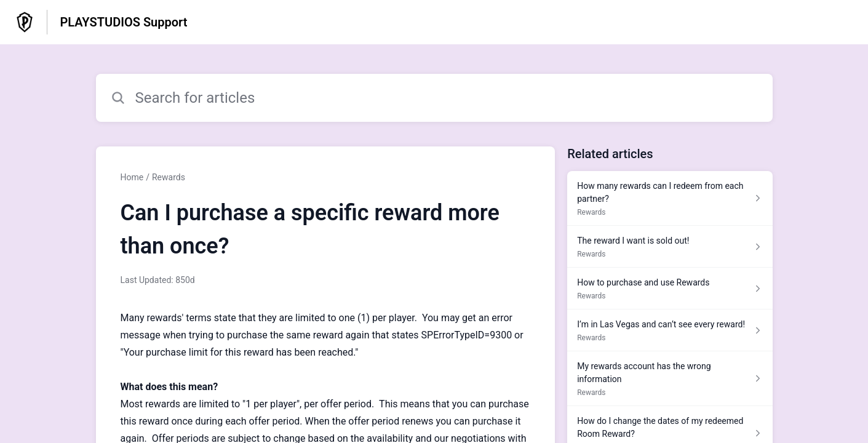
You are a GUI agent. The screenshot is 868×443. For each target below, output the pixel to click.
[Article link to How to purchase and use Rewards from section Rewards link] (670, 289)
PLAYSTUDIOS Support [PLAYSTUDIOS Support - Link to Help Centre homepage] (123, 22)
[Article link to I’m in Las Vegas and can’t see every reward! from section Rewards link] (670, 330)
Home (132, 177)
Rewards (169, 177)
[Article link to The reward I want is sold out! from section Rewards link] (670, 247)
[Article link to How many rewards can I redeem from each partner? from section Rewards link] (670, 198)
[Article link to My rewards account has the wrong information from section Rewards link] (670, 379)
